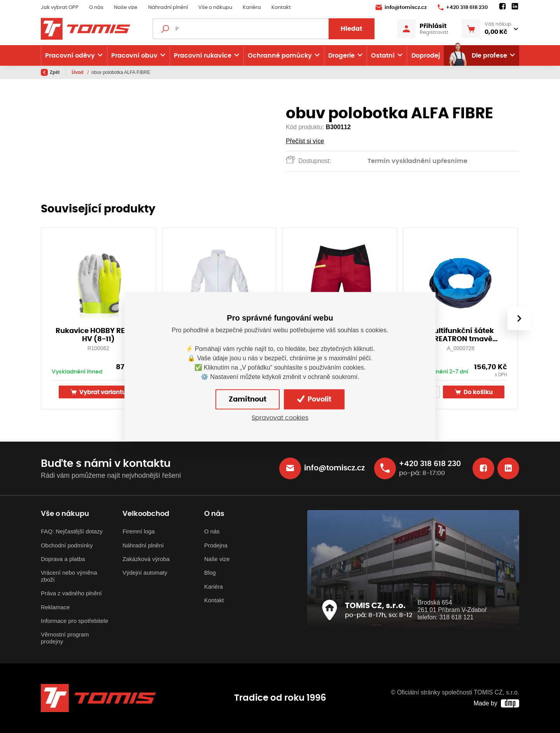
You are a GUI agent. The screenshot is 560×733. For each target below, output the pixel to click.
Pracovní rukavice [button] (203, 56)
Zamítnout (248, 399)
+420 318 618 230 (463, 7)
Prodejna (216, 545)
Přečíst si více (305, 141)
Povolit (314, 399)
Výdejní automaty (145, 573)
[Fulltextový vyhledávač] (263, 29)
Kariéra (252, 8)
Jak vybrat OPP (60, 8)
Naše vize (126, 8)
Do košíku (474, 392)
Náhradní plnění (168, 8)
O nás (96, 8)
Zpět (50, 72)
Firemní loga (139, 531)
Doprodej (426, 56)
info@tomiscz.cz (401, 7)
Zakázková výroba (146, 559)
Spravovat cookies (280, 417)
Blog (210, 573)
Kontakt (281, 8)
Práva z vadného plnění (71, 593)
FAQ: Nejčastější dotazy (72, 531)
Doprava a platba (63, 559)
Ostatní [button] (383, 56)
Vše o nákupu (215, 8)
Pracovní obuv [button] (134, 56)
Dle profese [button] (477, 56)
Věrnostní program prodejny (65, 638)
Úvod (78, 72)
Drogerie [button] (341, 56)
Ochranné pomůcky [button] (280, 56)
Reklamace (55, 607)
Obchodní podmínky (67, 545)
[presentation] (519, 318)
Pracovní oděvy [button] (70, 56)
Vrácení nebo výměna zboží (69, 576)
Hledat (352, 29)
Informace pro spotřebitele (74, 621)
